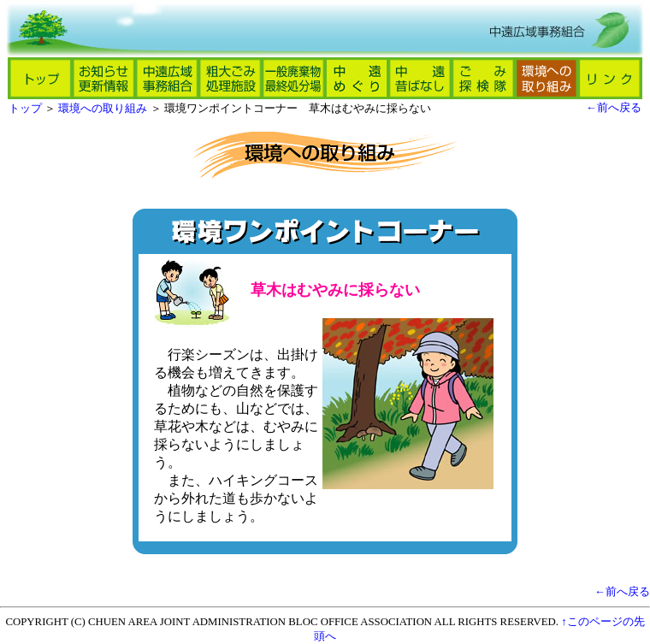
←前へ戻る (614, 108)
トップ (25, 109)
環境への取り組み (103, 109)
